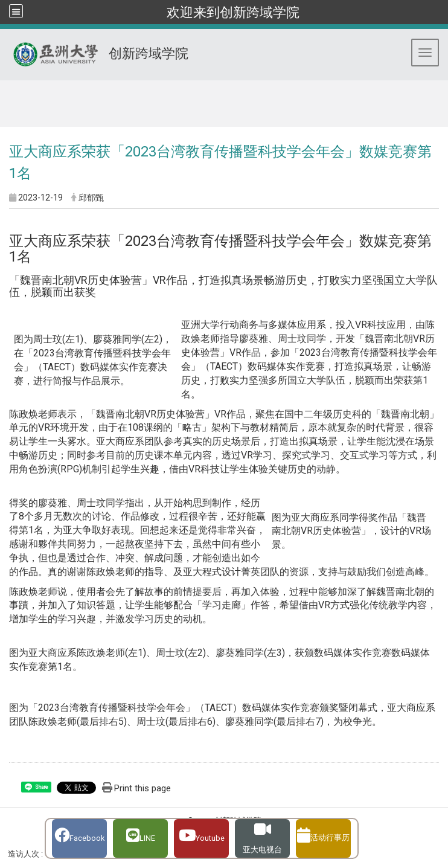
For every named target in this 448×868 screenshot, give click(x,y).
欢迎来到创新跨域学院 (233, 12)
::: (5, 95)
